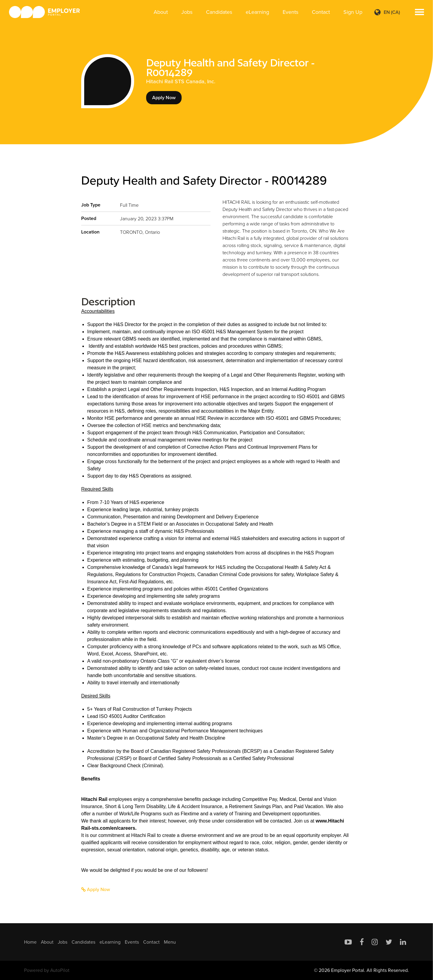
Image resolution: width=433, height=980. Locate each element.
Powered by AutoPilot (47, 970)
